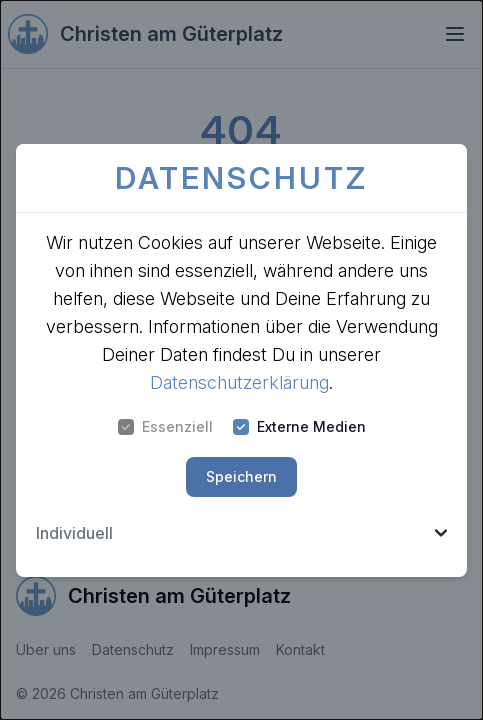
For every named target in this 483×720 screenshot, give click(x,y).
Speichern (241, 476)
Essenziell (165, 426)
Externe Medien (299, 426)
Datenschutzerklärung (239, 382)
